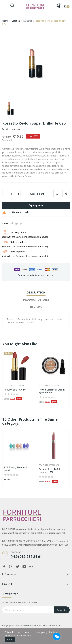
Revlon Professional (14, 386)
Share (12, 224)
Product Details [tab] (36, 300)
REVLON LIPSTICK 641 (15, 390)
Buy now (36, 205)
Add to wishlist (57, 194)
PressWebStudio (28, 626)
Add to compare (66, 194)
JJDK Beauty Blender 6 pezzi (16, 469)
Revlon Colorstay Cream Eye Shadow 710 (52, 391)
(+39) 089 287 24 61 (26, 557)
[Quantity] (11, 194)
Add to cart (37, 194)
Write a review (13, 129)
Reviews (36, 307)
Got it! (10, 639)
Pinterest (21, 224)
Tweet (17, 224)
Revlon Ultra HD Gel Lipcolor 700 (49, 471)
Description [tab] (36, 292)
